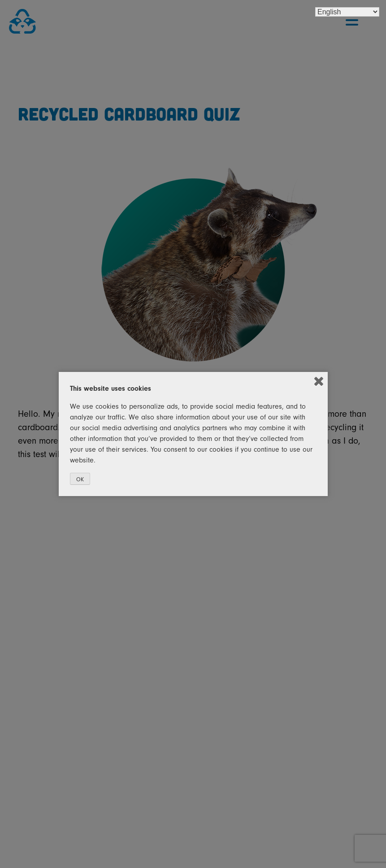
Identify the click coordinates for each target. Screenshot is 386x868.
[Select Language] (347, 12)
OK (80, 479)
